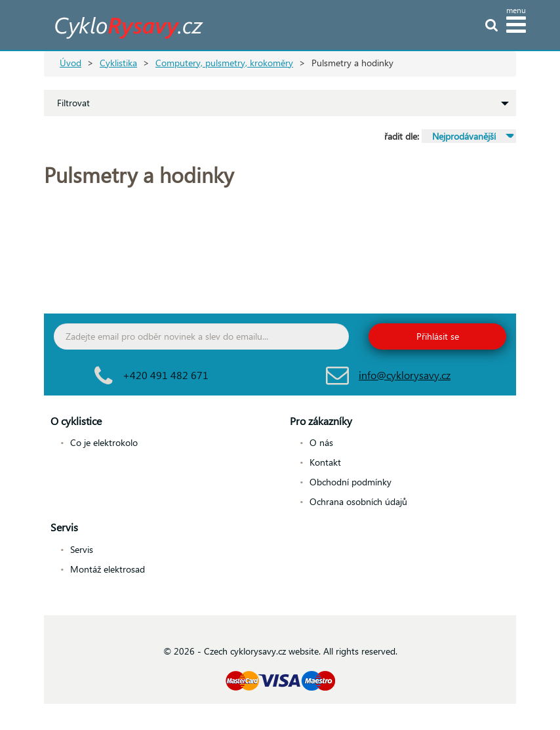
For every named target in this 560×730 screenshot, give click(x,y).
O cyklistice (76, 421)
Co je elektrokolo (104, 442)
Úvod (70, 63)
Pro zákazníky (321, 421)
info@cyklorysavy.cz (405, 375)
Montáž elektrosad (108, 569)
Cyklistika (118, 63)
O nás (321, 442)
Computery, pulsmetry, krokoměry (224, 63)
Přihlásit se (438, 336)
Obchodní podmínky (350, 482)
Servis (64, 527)
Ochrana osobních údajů (358, 501)
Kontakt (325, 462)
